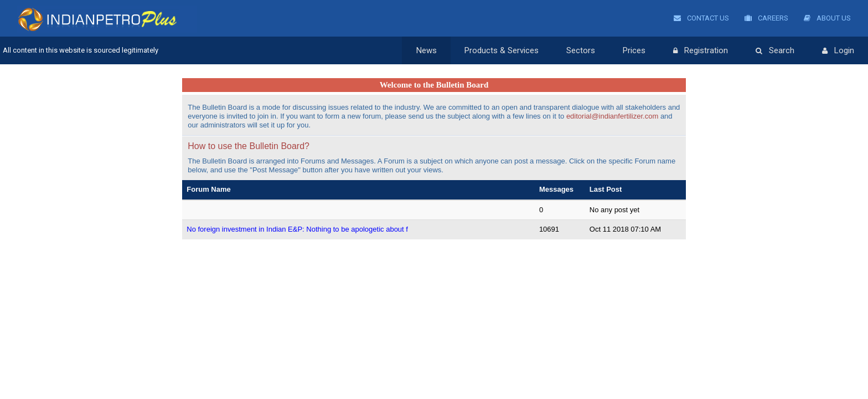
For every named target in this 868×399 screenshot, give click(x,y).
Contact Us (701, 18)
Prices (634, 50)
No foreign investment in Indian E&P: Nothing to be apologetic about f (297, 229)
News (427, 50)
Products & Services (502, 50)
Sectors (581, 50)
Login (838, 51)
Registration (701, 51)
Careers (766, 18)
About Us (827, 18)
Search (775, 51)
